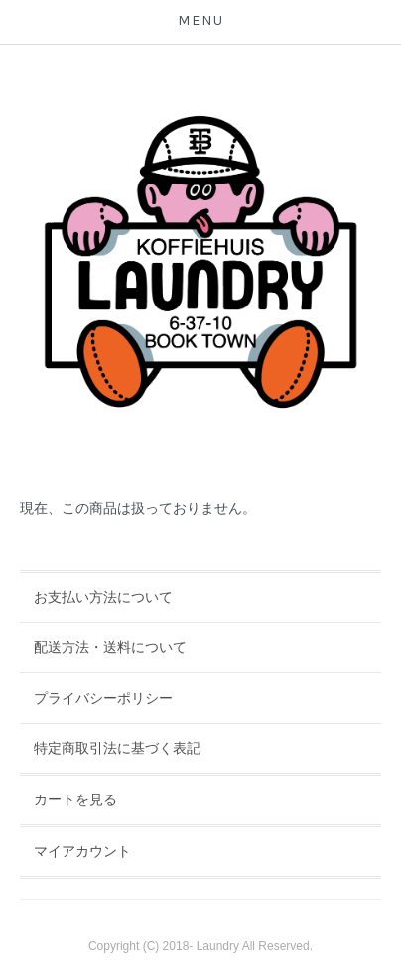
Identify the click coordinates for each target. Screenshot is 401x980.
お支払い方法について (103, 597)
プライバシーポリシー (103, 698)
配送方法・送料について (110, 647)
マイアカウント (82, 851)
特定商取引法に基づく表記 (117, 748)
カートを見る (75, 799)
